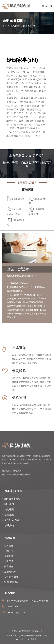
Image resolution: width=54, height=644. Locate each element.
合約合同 (9, 551)
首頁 (4, 26)
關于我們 (9, 504)
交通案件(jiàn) (11, 577)
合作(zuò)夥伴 (12, 520)
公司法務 (9, 546)
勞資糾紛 (9, 566)
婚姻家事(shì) (30, 26)
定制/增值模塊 (11, 582)
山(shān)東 (37, 631)
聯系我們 (9, 526)
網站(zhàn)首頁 (12, 499)
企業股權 (9, 556)
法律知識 (9, 515)
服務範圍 (15, 26)
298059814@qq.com (16, 613)
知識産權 (9, 561)
